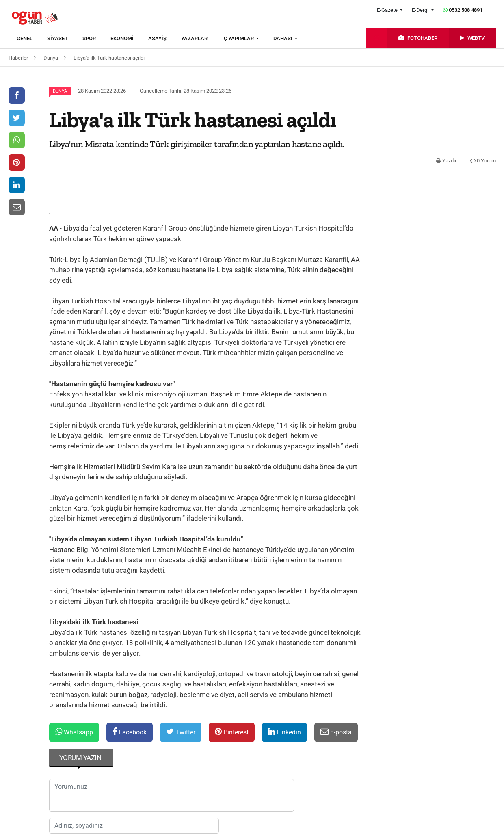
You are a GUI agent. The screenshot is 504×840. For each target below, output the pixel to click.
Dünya (60, 91)
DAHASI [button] (283, 38)
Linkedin (284, 732)
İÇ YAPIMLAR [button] (239, 38)
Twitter (181, 732)
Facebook (130, 732)
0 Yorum (483, 161)
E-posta (336, 732)
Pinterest (232, 732)
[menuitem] (32, 39)
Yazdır (446, 161)
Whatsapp (74, 732)
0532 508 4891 (463, 10)
